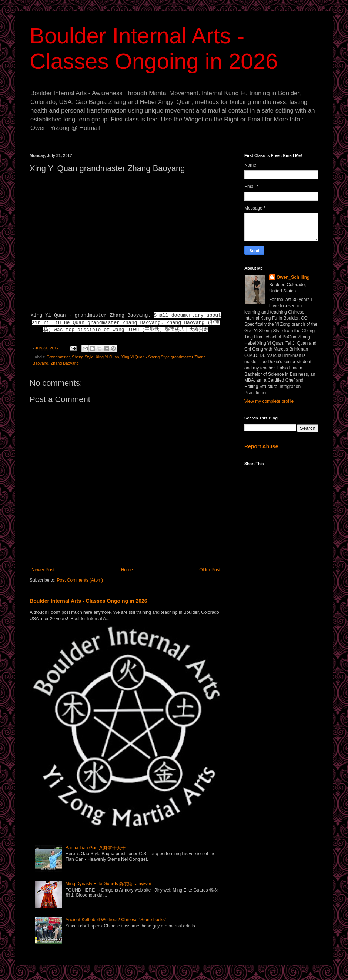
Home (127, 570)
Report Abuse (261, 446)
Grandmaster (58, 357)
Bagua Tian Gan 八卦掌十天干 (96, 848)
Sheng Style (83, 357)
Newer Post (43, 570)
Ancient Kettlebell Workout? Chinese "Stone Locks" (116, 920)
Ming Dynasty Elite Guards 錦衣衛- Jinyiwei (108, 884)
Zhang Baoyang (65, 363)
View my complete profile (269, 401)
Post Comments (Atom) (80, 580)
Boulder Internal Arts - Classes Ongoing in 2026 (88, 601)
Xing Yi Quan (107, 357)
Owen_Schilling (293, 277)
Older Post (210, 570)
